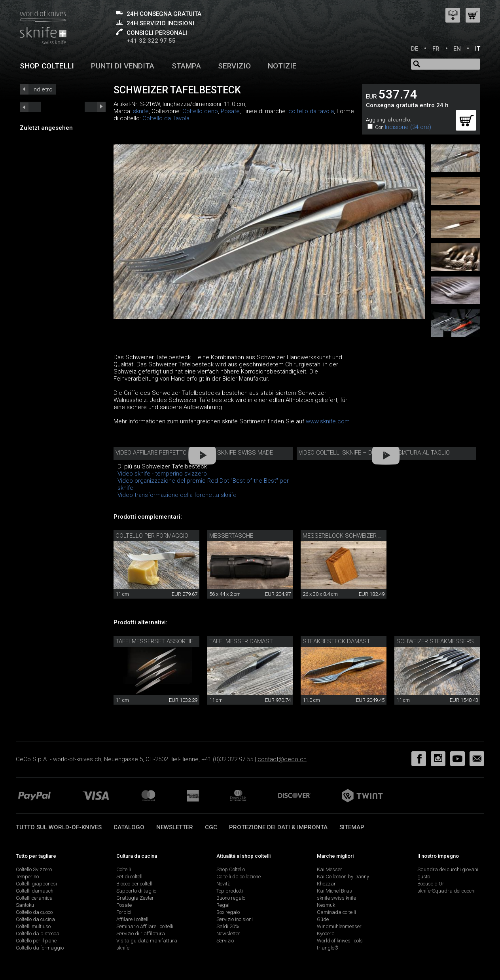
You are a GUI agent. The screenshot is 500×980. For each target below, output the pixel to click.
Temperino (27, 877)
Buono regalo (231, 898)
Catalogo (129, 827)
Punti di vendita (123, 66)
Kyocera (326, 934)
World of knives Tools (340, 941)
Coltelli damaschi (35, 891)
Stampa (186, 66)
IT (478, 49)
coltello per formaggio (152, 536)
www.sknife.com (328, 421)
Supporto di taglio (136, 891)
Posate (230, 111)
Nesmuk (326, 905)
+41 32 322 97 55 (151, 41)
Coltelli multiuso (33, 926)
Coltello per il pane (36, 941)
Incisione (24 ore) (408, 127)
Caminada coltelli (336, 912)
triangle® (328, 948)
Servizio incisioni (235, 919)
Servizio (234, 66)
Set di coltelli (130, 877)
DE (415, 49)
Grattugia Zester (135, 898)
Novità (223, 884)
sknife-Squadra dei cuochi (446, 891)
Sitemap (352, 827)
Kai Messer (330, 869)
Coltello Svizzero (34, 869)
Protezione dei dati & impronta (278, 827)
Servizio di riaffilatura (141, 934)
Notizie (282, 66)
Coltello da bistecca (38, 934)
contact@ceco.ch (282, 759)
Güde (323, 919)
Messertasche (231, 536)
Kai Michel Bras (334, 891)
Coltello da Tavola (166, 118)
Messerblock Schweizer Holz (348, 536)
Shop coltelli (47, 66)
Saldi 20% (228, 926)
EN (457, 49)
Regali (223, 905)
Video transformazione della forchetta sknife (177, 495)
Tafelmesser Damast (241, 641)
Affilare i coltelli (133, 919)
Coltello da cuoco (34, 912)
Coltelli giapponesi (36, 884)
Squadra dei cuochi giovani (448, 869)
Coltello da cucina (35, 919)
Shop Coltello (231, 869)
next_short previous (30, 107)
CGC (211, 827)
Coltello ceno (200, 111)
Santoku (25, 905)
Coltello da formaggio (40, 948)
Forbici (124, 912)
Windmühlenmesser (339, 926)
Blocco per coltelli (135, 884)
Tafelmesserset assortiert (158, 641)
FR (436, 49)
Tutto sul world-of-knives (59, 827)
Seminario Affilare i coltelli (145, 926)
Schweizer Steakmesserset (438, 641)
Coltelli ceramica (34, 898)
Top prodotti (230, 891)
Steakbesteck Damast (336, 641)
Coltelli (124, 869)
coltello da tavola (311, 111)
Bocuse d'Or (431, 884)
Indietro (43, 89)
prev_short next (95, 107)
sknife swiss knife (336, 898)
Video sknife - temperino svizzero (162, 474)
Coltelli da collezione (239, 877)
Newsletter (175, 827)
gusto (424, 877)
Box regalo (228, 912)
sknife (141, 111)
